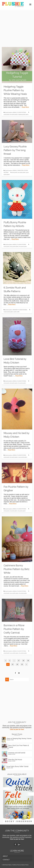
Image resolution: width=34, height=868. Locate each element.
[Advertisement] (17, 27)
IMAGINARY (15, 310)
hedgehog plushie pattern (23, 114)
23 (22, 664)
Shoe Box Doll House (15, 760)
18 (23, 661)
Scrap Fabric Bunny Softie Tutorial (17, 766)
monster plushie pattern (8, 312)
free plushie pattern (14, 114)
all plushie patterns (8, 112)
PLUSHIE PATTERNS (22, 112)
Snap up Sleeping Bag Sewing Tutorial (19, 739)
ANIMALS (15, 112)
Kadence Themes (25, 865)
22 (17, 664)
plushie (15, 312)
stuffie (18, 312)
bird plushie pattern (14, 383)
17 (19, 661)
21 (13, 664)
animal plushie (7, 114)
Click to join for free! (17, 729)
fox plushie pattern (14, 511)
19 (28, 661)
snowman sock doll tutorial (17, 753)
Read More (25, 107)
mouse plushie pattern (23, 457)
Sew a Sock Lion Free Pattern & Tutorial (18, 746)
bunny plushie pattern (14, 247)
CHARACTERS (20, 170)
